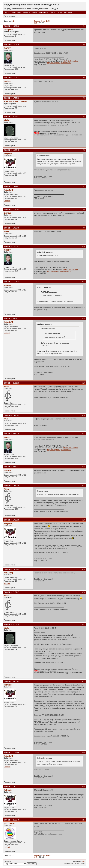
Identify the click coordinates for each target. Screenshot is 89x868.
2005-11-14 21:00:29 (12, 383)
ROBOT (7, 48)
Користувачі (16, 12)
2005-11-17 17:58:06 (12, 752)
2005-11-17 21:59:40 (12, 820)
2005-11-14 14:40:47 (12, 246)
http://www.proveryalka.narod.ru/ (59, 63)
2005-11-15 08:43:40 (12, 434)
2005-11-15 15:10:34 (12, 485)
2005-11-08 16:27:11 (12, 78)
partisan (8, 81)
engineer (8, 285)
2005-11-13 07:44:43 (12, 117)
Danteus (8, 213)
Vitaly (6, 120)
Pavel (6, 232)
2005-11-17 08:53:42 (12, 681)
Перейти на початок (64, 12)
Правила (26, 12)
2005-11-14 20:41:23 (12, 319)
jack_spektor (10, 824)
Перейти (20, 863)
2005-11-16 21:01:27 (12, 592)
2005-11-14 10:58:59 (12, 228)
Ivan (6, 419)
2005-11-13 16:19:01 (12, 186)
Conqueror (9, 30)
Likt (84, 862)
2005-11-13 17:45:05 (12, 209)
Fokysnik (8, 154)
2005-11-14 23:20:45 (12, 415)
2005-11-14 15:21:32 (12, 282)
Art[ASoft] (8, 190)
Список (7, 12)
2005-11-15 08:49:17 (12, 467)
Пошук (35, 12)
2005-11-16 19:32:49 (12, 569)
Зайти (52, 12)
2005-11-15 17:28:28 (12, 520)
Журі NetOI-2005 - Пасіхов (15, 102)
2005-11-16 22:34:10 (12, 624)
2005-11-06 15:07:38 (12, 26)
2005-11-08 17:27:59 (12, 98)
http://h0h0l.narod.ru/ (71, 61)
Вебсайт (7, 201)
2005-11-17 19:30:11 (12, 786)
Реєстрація (44, 12)
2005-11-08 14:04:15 (12, 45)
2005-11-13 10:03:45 (12, 150)
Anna (6, 387)
